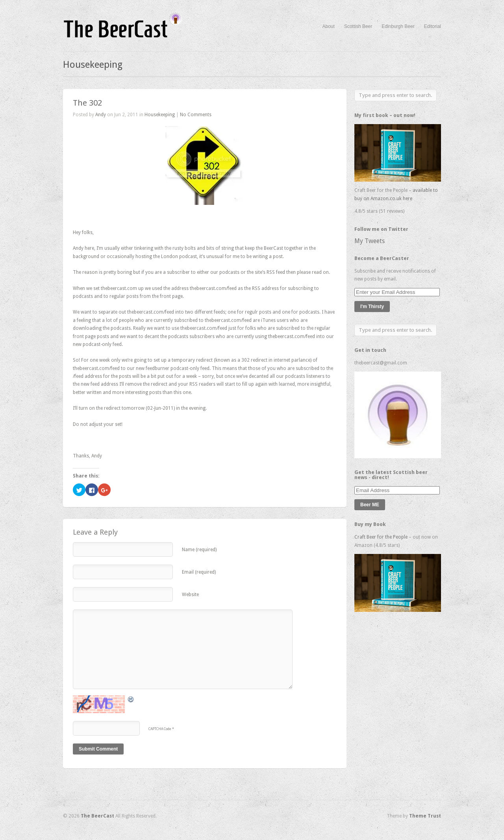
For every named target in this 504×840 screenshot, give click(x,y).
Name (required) (199, 550)
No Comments (196, 115)
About (329, 26)
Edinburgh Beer (398, 26)
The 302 (87, 103)
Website (190, 595)
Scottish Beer (358, 26)
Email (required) (199, 572)
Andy (101, 115)
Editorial (433, 26)
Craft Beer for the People (381, 537)
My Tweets (370, 241)
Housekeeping (160, 115)
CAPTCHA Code (160, 729)
